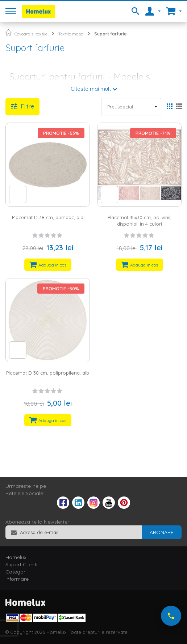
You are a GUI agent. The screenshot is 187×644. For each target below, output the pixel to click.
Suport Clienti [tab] (21, 564)
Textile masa (71, 34)
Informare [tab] (17, 579)
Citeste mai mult (91, 89)
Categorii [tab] (16, 572)
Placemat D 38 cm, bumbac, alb (48, 217)
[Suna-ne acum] (171, 616)
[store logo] (38, 11)
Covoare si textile (31, 34)
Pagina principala (9, 32)
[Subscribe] (162, 532)
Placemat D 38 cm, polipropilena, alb (48, 373)
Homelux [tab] (16, 557)
